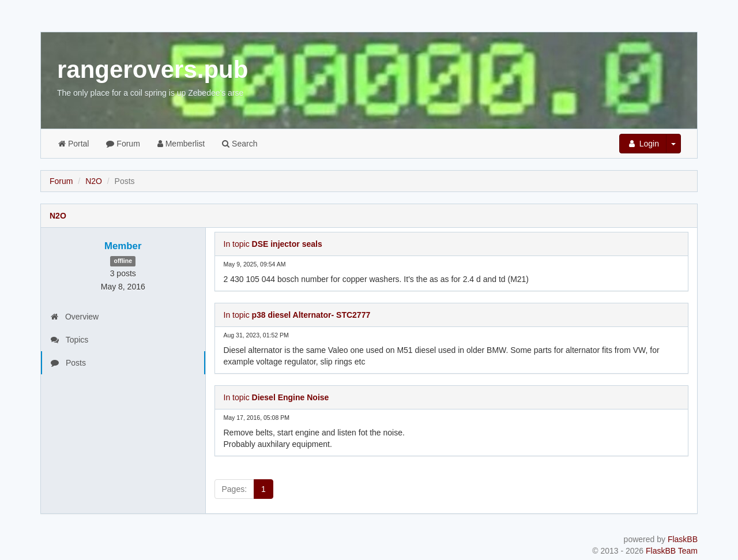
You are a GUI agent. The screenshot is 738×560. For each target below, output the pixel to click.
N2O (94, 181)
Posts (68, 363)
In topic (273, 244)
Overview (75, 317)
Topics (69, 340)
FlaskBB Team (672, 551)
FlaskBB (683, 539)
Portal (74, 144)
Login (643, 144)
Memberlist (181, 144)
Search (240, 144)
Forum (123, 144)
